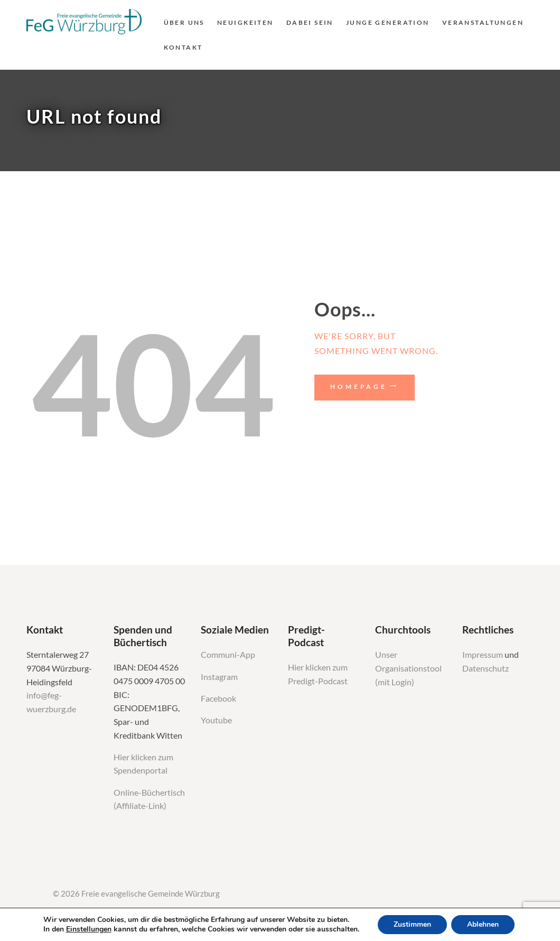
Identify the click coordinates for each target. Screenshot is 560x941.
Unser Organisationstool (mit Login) (408, 668)
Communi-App (228, 655)
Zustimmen (412, 924)
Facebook (218, 698)
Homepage (359, 386)
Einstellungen (89, 929)
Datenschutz (486, 668)
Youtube (216, 720)
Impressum (483, 655)
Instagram (220, 677)
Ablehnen (483, 924)
